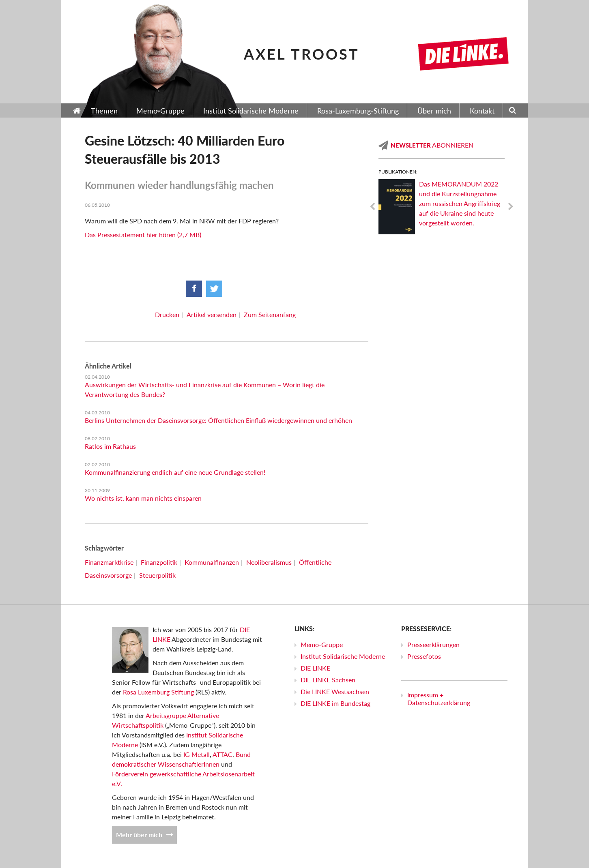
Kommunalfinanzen (212, 562)
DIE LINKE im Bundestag (335, 703)
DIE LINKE (315, 668)
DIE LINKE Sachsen (328, 680)
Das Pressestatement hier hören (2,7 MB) (143, 235)
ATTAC (222, 754)
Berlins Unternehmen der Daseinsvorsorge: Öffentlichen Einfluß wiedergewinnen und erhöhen (218, 420)
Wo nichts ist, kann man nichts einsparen (143, 498)
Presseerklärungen (433, 644)
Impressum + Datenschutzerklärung (439, 699)
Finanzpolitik (159, 562)
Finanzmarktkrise (109, 562)
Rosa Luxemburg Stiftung (158, 692)
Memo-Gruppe (322, 644)
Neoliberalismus (269, 562)
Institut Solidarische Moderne (343, 656)
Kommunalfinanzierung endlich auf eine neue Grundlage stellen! (175, 472)
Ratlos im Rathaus (110, 446)
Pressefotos (424, 656)
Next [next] (511, 207)
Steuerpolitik (157, 575)
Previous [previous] (372, 207)
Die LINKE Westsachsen (335, 691)
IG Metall (197, 754)
